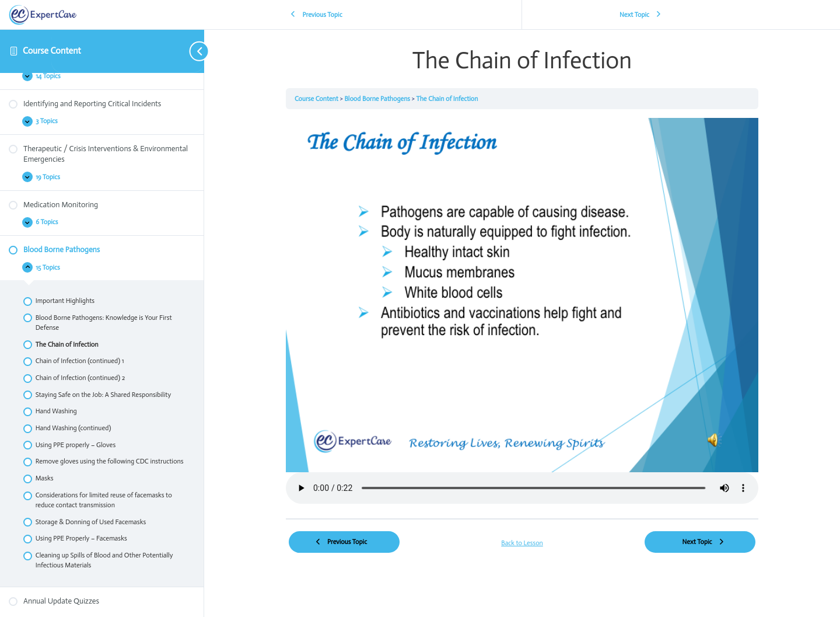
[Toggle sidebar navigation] (128, 51)
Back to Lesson (522, 543)
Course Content (52, 51)
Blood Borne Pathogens (378, 99)
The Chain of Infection (447, 99)
